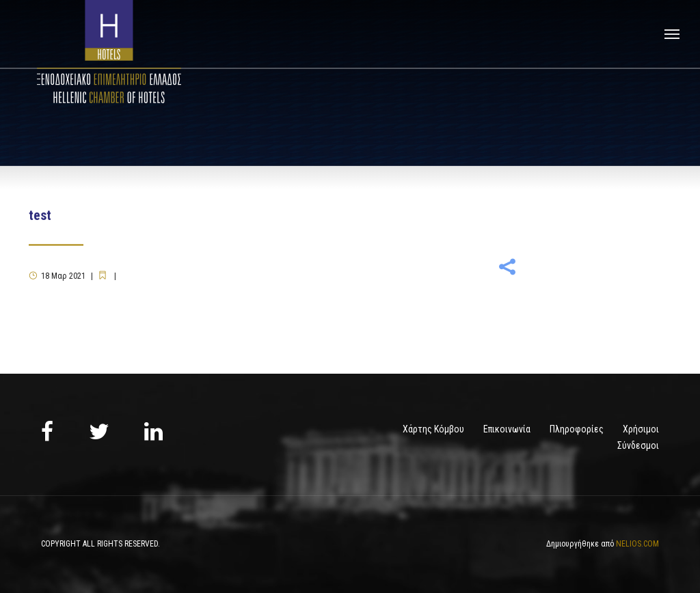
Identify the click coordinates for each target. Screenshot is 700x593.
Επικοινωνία (507, 429)
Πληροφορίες (577, 429)
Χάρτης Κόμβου (433, 429)
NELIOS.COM (637, 544)
